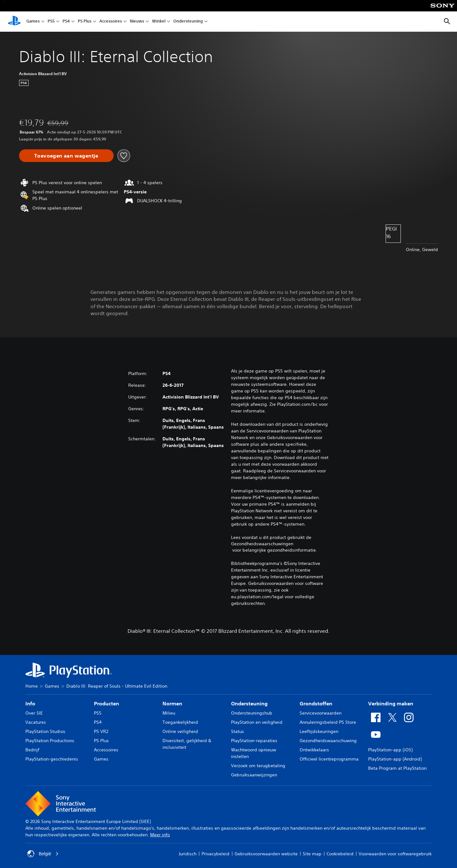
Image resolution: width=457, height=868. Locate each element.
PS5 (51, 22)
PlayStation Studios (45, 731)
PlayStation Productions (50, 741)
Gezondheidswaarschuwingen (262, 544)
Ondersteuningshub (252, 713)
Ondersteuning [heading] (249, 703)
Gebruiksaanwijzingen (254, 775)
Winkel (159, 22)
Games (33, 22)
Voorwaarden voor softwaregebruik (395, 854)
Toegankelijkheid (180, 722)
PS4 (66, 22)
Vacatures (36, 722)
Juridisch (188, 854)
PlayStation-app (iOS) (390, 750)
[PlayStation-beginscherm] (14, 22)
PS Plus (85, 22)
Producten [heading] (106, 703)
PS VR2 (101, 731)
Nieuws (137, 22)
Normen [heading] (172, 703)
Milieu (169, 713)
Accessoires (111, 22)
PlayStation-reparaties (254, 741)
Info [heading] (30, 703)
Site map (312, 854)
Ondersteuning (188, 22)
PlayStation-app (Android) (395, 759)
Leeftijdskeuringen (319, 731)
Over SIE (34, 713)
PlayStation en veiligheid (257, 722)
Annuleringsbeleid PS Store (328, 722)
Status (238, 731)
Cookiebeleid (340, 854)
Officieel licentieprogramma (329, 759)
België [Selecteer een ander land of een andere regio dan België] (43, 854)
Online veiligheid (180, 731)
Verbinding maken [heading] (391, 703)
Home (32, 686)
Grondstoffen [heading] (316, 703)
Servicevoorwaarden (321, 713)
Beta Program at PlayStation (397, 768)
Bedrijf (32, 750)
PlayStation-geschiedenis (52, 759)
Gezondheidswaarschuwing (328, 741)
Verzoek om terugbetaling (258, 766)
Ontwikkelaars (314, 750)
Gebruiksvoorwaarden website (266, 854)
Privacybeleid (215, 854)
